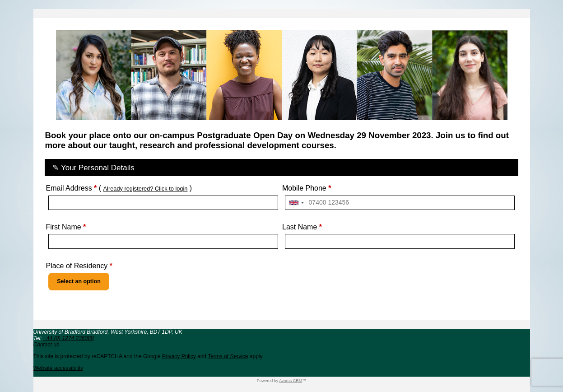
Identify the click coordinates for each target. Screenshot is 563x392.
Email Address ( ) (119, 188)
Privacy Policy (179, 356)
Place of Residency (79, 266)
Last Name (302, 227)
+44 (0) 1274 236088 (69, 338)
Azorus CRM (291, 381)
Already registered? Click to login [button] (146, 189)
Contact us (46, 345)
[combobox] (296, 203)
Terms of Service (228, 356)
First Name (66, 227)
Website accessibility (58, 368)
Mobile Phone (307, 188)
